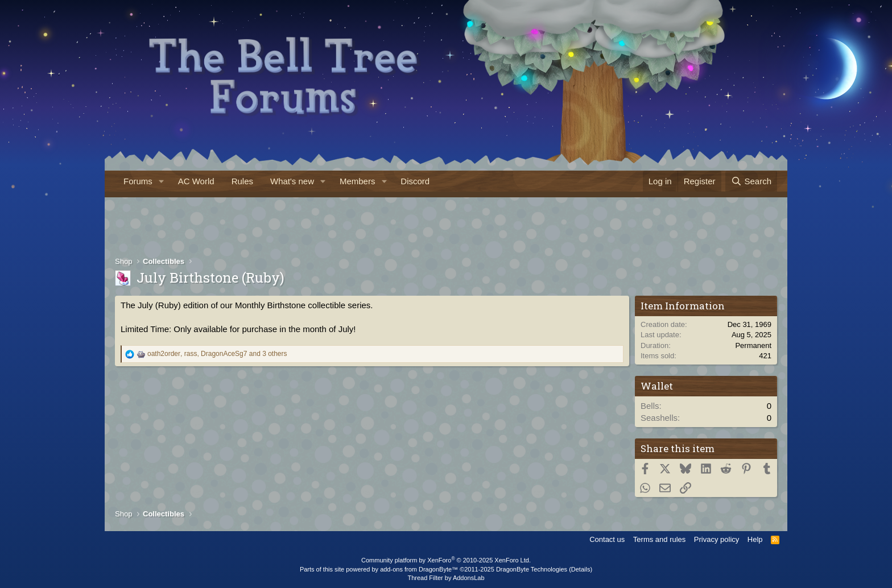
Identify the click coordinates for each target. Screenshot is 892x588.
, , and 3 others (217, 354)
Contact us (607, 539)
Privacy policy (717, 539)
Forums (138, 181)
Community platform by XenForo (446, 560)
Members (358, 181)
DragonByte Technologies (532, 569)
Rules (242, 181)
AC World (196, 181)
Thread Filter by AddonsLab (446, 578)
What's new (292, 181)
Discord (415, 181)
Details (581, 569)
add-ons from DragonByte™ (419, 569)
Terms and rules (659, 539)
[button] (162, 181)
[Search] (751, 181)
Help (755, 539)
